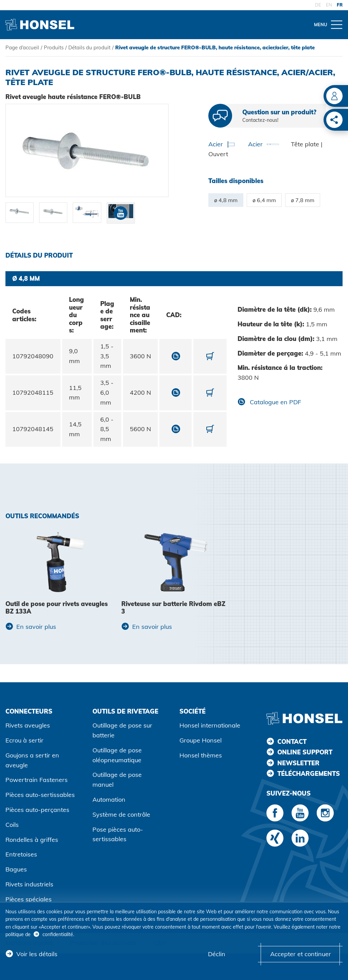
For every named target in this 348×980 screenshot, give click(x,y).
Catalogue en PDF (275, 402)
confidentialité (58, 934)
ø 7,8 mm (303, 200)
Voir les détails (37, 954)
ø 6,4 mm (264, 200)
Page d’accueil (22, 47)
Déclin (217, 954)
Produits (54, 47)
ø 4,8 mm (226, 200)
